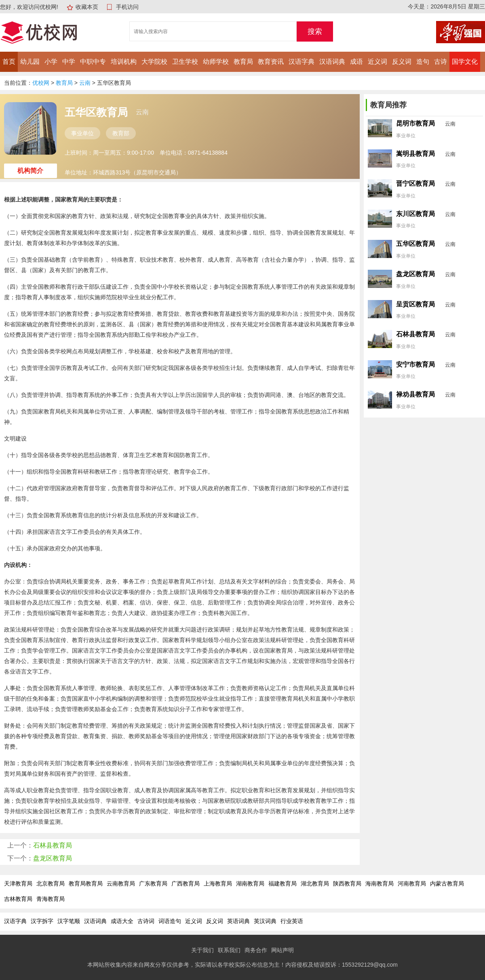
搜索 (315, 31)
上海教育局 (218, 883)
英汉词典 (265, 921)
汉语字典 (302, 62)
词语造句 (170, 921)
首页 (9, 62)
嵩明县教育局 (415, 154)
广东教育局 (153, 883)
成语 (356, 62)
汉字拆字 (42, 921)
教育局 (243, 62)
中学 (69, 62)
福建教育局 (283, 883)
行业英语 (292, 921)
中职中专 (93, 62)
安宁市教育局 (415, 364)
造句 (423, 62)
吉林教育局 (18, 899)
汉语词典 (332, 62)
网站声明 (283, 950)
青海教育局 (51, 899)
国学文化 (465, 62)
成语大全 (122, 921)
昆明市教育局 (415, 123)
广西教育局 (186, 883)
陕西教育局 (347, 883)
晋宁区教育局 (415, 184)
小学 (51, 62)
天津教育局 (18, 883)
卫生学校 (185, 62)
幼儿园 (30, 62)
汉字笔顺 (69, 921)
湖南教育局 (250, 883)
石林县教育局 (53, 845)
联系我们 (229, 950)
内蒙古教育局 (447, 883)
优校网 (41, 83)
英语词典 (238, 921)
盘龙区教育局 (53, 858)
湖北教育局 (315, 883)
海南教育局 (380, 883)
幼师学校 (216, 62)
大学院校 (154, 62)
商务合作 (256, 950)
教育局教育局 (86, 883)
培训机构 (124, 62)
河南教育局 (412, 883)
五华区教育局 (415, 244)
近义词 (377, 62)
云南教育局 (121, 883)
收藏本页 (87, 7)
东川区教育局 (415, 214)
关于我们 (202, 950)
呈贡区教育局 (415, 304)
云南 (85, 83)
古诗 (441, 62)
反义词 (402, 62)
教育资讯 (271, 62)
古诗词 (146, 921)
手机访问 (127, 7)
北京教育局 (51, 883)
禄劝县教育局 (415, 394)
